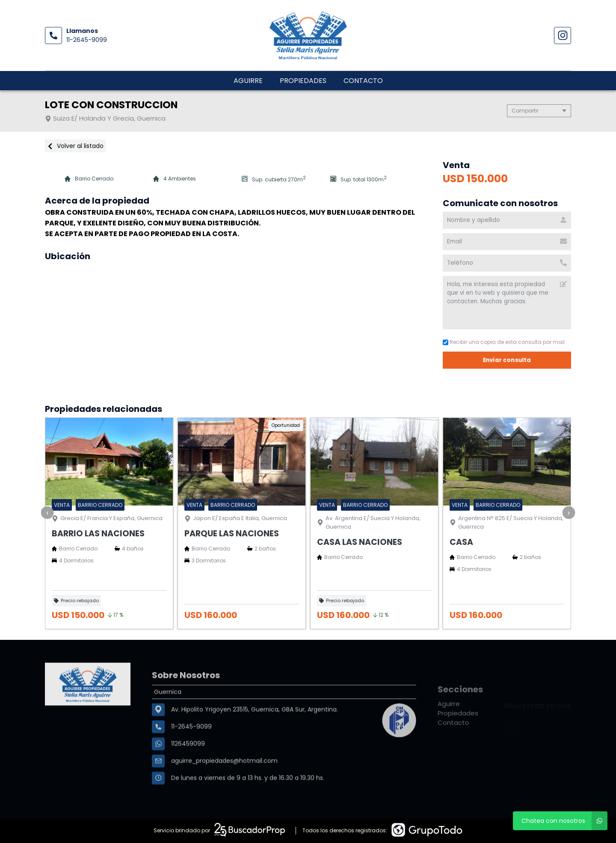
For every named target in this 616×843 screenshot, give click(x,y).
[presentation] (47, 512)
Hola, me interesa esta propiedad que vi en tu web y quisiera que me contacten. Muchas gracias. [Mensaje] (507, 303)
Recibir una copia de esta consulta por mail (504, 342)
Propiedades (303, 81)
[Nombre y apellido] (507, 220)
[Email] (507, 242)
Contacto (363, 81)
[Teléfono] (507, 263)
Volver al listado (75, 146)
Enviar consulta (507, 360)
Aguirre (248, 81)
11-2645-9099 (87, 40)
